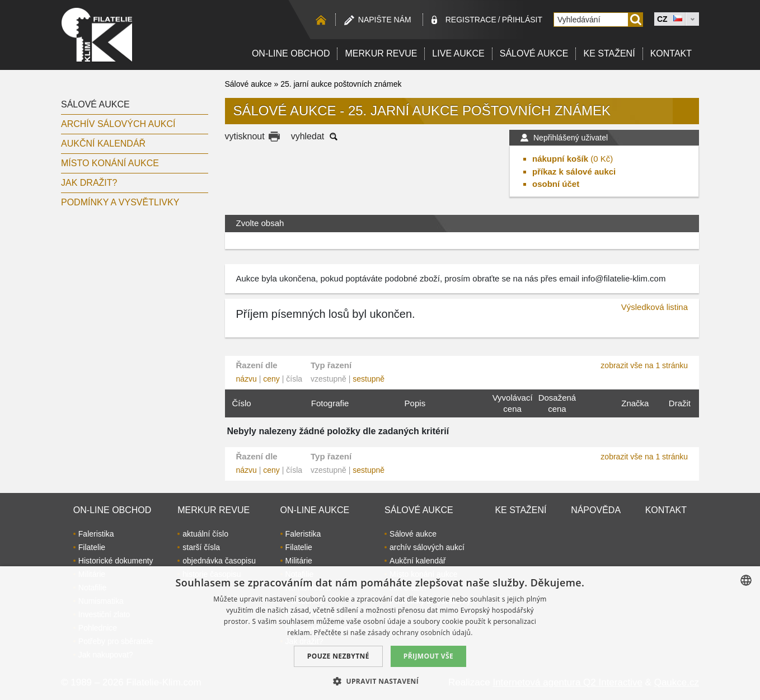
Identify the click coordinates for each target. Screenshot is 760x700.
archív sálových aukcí (118, 124)
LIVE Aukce (458, 53)
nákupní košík (560, 159)
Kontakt (671, 53)
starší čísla (201, 547)
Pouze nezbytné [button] (338, 656)
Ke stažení (609, 53)
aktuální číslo (205, 534)
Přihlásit (522, 20)
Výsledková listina (655, 307)
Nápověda (596, 510)
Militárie (299, 561)
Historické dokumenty (116, 561)
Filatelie (92, 547)
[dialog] (380, 633)
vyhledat (308, 136)
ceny (271, 379)
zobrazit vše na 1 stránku (644, 365)
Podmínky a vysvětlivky (120, 202)
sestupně (369, 379)
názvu (247, 379)
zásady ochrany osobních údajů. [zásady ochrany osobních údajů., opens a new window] (420, 633)
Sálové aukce (534, 53)
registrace (471, 20)
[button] (380, 681)
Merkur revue (381, 53)
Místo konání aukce (110, 163)
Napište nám (385, 20)
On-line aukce (315, 510)
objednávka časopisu (219, 561)
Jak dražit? (89, 183)
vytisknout (245, 136)
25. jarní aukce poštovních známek (341, 84)
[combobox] (746, 580)
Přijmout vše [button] (428, 656)
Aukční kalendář (103, 144)
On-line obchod (291, 53)
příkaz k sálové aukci (574, 172)
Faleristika (96, 534)
